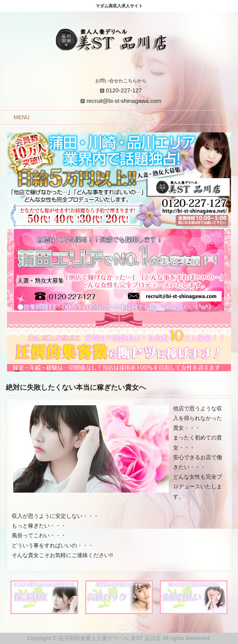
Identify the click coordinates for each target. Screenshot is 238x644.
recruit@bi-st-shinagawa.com (124, 101)
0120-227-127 (124, 90)
